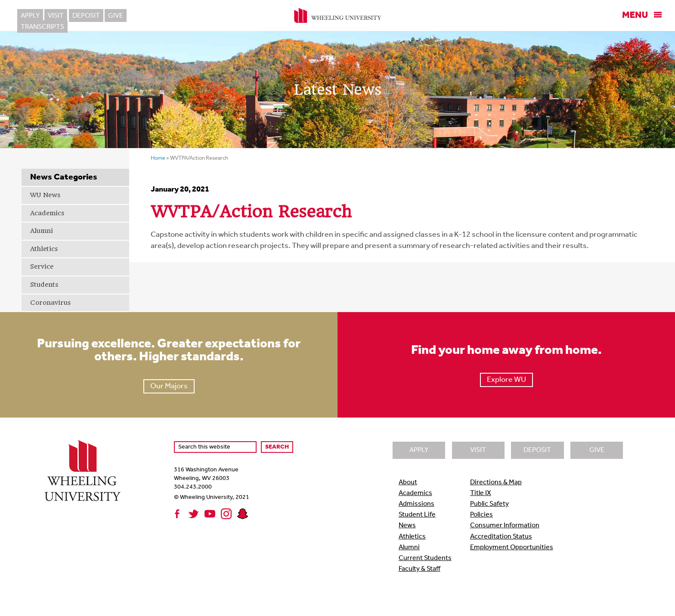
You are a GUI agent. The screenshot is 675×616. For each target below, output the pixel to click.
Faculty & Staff (420, 569)
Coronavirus (50, 303)
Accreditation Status (501, 537)
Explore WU (506, 380)
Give (115, 16)
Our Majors (169, 386)
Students (44, 285)
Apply (30, 16)
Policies (481, 515)
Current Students (425, 558)
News (407, 526)
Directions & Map (496, 483)
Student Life (417, 515)
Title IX (481, 493)
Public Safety (489, 504)
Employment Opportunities (512, 548)
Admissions (416, 504)
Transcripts (153, 16)
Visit (56, 16)
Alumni (42, 231)
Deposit (86, 16)
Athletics (44, 249)
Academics (47, 213)
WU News (45, 195)
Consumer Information (505, 526)
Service (42, 266)
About (408, 483)
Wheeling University (338, 15)
